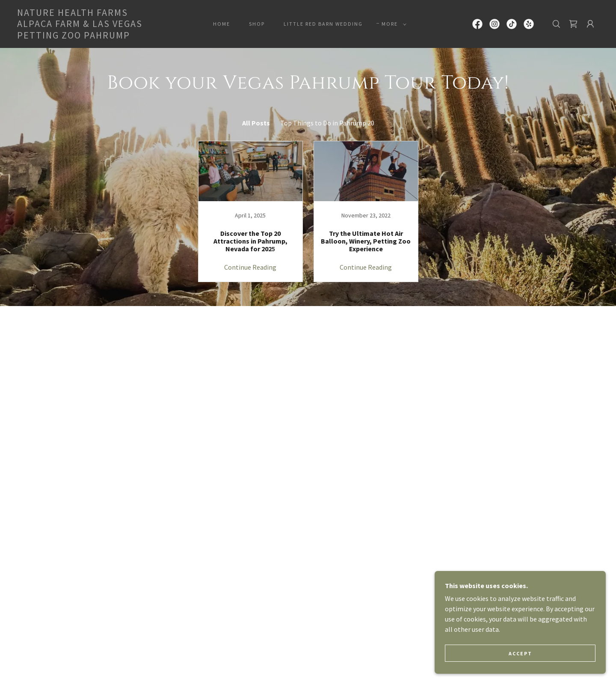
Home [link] (222, 24)
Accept (520, 653)
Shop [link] (257, 24)
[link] (98, 36)
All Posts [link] (256, 123)
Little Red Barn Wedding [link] (323, 24)
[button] (392, 24)
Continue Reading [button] (250, 267)
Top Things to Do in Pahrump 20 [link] (327, 123)
